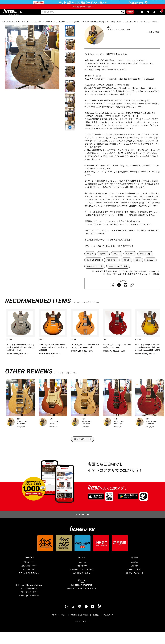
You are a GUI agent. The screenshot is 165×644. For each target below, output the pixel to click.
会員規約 (96, 627)
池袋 (139, 267)
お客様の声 (82, 574)
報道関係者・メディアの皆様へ (82, 582)
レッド (91, 261)
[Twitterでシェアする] (113, 292)
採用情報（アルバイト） (134, 585)
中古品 (127, 267)
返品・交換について (29, 578)
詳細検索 (117, 18)
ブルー (117, 261)
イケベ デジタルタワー (29, 604)
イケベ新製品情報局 (29, 601)
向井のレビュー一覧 (95, 274)
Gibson (151, 267)
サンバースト (146, 261)
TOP (4, 29)
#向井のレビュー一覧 (82, 451)
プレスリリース (109, 627)
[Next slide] (70, 134)
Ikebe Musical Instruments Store (29, 597)
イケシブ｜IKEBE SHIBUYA (29, 608)
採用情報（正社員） (134, 582)
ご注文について (29, 574)
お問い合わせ (82, 578)
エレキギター (112, 267)
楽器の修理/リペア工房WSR (82, 597)
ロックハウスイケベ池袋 (119, 274)
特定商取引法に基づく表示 (79, 627)
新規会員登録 (157, 3)
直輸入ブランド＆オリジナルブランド (82, 601)
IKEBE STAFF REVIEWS (32, 29)
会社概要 (134, 574)
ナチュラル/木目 (94, 267)
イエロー (104, 261)
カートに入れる (21, 366)
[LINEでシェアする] (125, 292)
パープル (130, 261)
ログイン (147, 3)
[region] (82, 343)
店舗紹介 (134, 578)
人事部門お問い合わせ (82, 585)
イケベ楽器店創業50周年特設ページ (82, 13)
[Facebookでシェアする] (119, 292)
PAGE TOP (84, 527)
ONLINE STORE (15, 29)
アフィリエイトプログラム (29, 585)
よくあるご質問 (29, 582)
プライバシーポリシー (59, 627)
